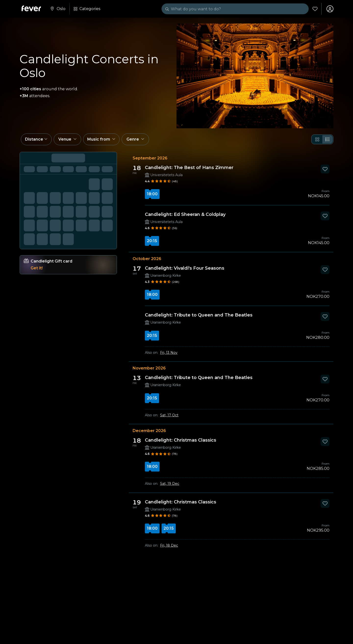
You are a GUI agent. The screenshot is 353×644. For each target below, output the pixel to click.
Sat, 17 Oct (169, 415)
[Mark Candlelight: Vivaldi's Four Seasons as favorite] (325, 270)
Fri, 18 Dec (169, 545)
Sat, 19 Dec (170, 484)
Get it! (37, 268)
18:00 (152, 194)
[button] (36, 139)
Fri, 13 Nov (169, 353)
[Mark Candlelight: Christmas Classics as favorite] (325, 442)
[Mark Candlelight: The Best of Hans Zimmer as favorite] (325, 169)
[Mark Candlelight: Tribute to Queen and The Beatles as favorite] (325, 316)
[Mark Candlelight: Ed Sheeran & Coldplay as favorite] (325, 216)
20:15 (152, 241)
